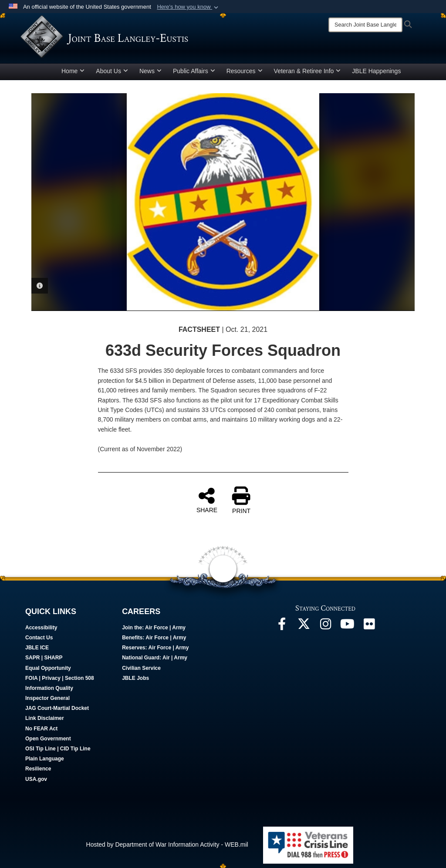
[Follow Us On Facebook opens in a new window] (282, 626)
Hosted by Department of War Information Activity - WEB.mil (167, 844)
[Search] (365, 25)
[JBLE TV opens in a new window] (347, 626)
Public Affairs (194, 71)
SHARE (207, 500)
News (150, 71)
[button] (188, 7)
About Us (112, 71)
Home (73, 71)
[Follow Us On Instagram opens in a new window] (325, 626)
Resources (245, 71)
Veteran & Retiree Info (307, 71)
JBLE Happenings (376, 71)
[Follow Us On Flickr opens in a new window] (369, 626)
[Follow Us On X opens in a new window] (304, 626)
